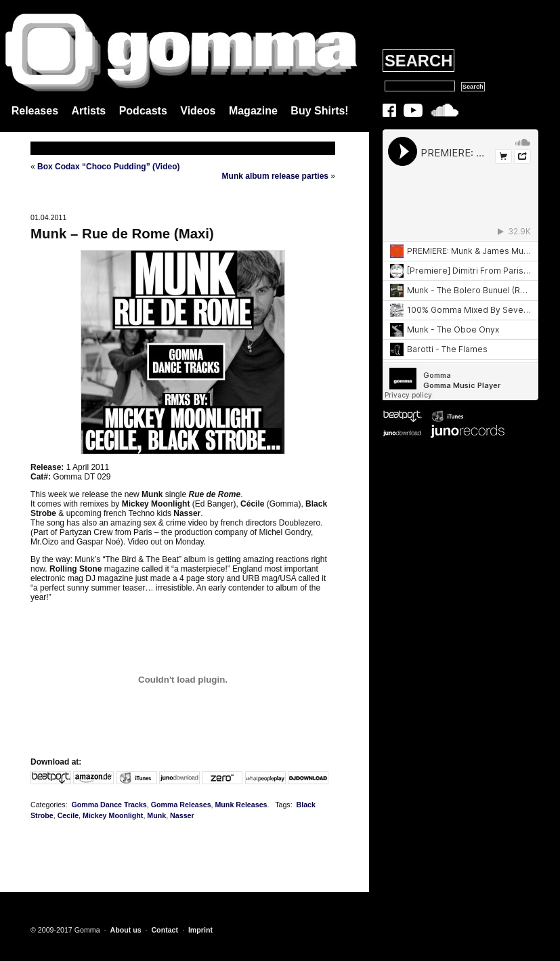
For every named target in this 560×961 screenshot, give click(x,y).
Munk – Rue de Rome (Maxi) (122, 234)
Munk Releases (241, 805)
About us (125, 930)
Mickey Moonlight (113, 815)
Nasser (182, 815)
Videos (198, 111)
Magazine (253, 111)
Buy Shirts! (319, 111)
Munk (156, 815)
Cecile (68, 815)
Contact (165, 930)
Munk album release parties (275, 176)
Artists (89, 111)
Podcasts (143, 111)
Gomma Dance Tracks (109, 805)
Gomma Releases (181, 805)
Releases (35, 111)
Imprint (200, 930)
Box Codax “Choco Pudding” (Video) (108, 167)
